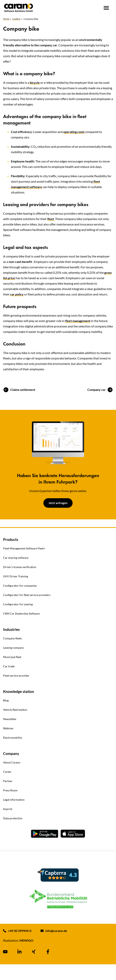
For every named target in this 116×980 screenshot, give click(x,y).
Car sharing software (16, 558)
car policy (17, 294)
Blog (6, 700)
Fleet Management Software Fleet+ (24, 548)
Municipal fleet (12, 657)
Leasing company (13, 648)
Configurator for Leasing (18, 604)
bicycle (35, 82)
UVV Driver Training (16, 576)
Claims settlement (23, 390)
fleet (51, 219)
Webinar (8, 728)
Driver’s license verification (20, 567)
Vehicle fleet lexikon (15, 710)
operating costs (74, 132)
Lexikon (16, 19)
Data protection (13, 818)
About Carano (12, 762)
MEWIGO (26, 940)
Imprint (8, 809)
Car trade (9, 666)
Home (6, 19)
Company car (97, 390)
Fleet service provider (16, 676)
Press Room (10, 790)
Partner (8, 781)
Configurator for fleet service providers (27, 595)
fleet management (78, 321)
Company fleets (12, 638)
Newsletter (10, 719)
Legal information (14, 800)
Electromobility (13, 738)
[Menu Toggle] (106, 8)
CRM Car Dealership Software (21, 613)
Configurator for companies (20, 586)
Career (7, 772)
